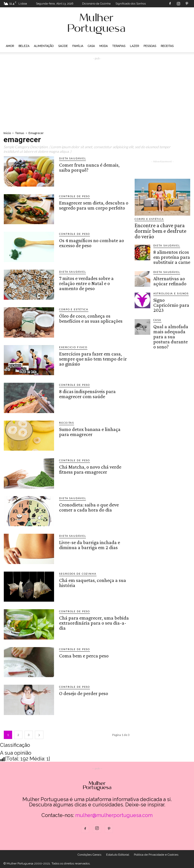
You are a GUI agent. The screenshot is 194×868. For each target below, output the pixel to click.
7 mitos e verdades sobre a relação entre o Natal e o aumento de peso (94, 280)
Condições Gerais (89, 855)
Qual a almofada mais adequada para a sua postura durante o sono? (171, 308)
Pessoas (150, 46)
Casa (91, 46)
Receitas (167, 46)
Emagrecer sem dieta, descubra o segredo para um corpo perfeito (92, 205)
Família (78, 46)
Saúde (63, 46)
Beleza (24, 46)
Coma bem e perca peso (83, 655)
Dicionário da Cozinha (96, 4)
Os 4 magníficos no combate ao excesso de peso (90, 242)
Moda (103, 46)
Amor (10, 46)
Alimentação (44, 46)
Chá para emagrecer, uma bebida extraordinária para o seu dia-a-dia (93, 622)
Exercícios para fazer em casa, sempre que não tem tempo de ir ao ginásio (92, 358)
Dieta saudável (70, 158)
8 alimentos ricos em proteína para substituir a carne (171, 245)
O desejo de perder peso (83, 693)
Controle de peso (72, 196)
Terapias (119, 46)
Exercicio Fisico (71, 347)
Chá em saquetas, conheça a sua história (91, 582)
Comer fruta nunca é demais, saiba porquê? (94, 167)
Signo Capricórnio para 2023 (170, 285)
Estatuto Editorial (118, 855)
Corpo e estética (71, 309)
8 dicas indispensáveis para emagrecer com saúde (86, 393)
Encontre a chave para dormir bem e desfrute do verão (161, 226)
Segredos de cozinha (75, 574)
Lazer (134, 46)
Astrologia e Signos (168, 278)
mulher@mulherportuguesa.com (114, 815)
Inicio (7, 133)
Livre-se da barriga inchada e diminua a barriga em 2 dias (89, 544)
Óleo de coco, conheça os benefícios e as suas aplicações (89, 318)
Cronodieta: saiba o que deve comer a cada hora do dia (88, 506)
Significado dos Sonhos (131, 4)
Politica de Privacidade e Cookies (156, 855)
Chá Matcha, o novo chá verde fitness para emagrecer (90, 469)
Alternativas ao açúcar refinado (169, 265)
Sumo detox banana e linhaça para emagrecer (89, 431)
